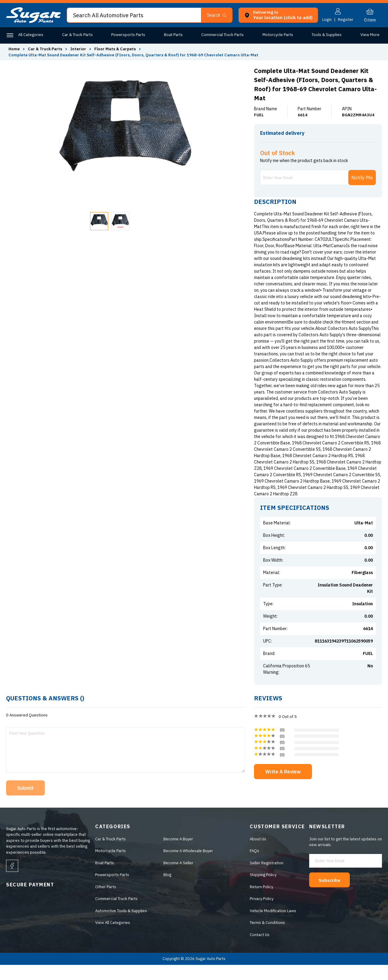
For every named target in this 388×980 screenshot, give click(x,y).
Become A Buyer (178, 854)
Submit (25, 803)
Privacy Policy (262, 914)
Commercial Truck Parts (222, 35)
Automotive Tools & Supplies (121, 926)
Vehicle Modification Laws (273, 926)
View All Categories (113, 938)
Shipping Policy (263, 890)
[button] (219, 15)
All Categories (31, 35)
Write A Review (283, 787)
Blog (167, 890)
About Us (258, 854)
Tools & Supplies (325, 35)
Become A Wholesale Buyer (188, 866)
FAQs (254, 866)
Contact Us (260, 950)
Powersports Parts (128, 35)
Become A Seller (178, 878)
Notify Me (362, 193)
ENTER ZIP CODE (355, 145)
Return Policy (261, 902)
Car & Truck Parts (77, 35)
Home (14, 49)
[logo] (33, 22)
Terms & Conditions (267, 938)
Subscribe (332, 895)
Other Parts (369, 35)
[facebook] (12, 881)
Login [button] (327, 20)
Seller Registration (267, 878)
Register (346, 20)
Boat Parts (172, 35)
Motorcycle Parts (277, 35)
